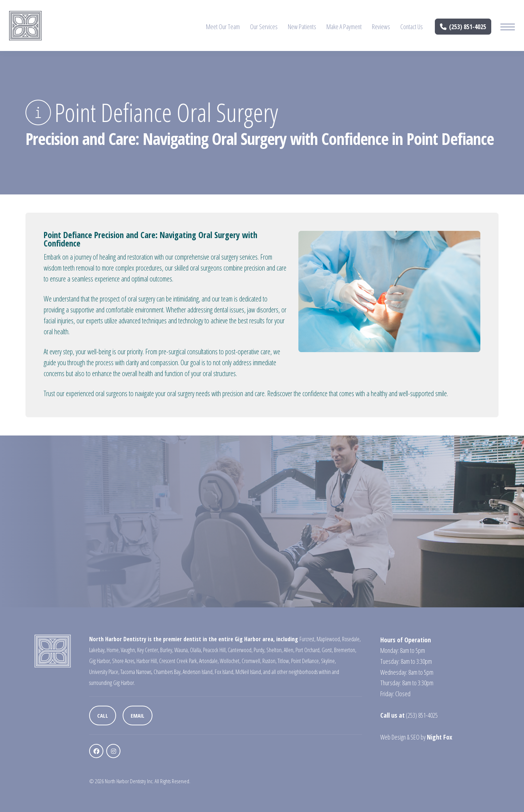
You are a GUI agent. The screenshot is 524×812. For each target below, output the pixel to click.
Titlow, (284, 661)
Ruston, (269, 661)
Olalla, (196, 650)
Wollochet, (230, 661)
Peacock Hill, (215, 650)
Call (103, 716)
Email (138, 716)
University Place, (104, 672)
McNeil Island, (249, 672)
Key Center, (148, 650)
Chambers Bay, (168, 672)
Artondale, (209, 661)
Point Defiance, (305, 661)
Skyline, (328, 661)
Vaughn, (128, 650)
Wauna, (182, 650)
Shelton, (275, 650)
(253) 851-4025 (463, 27)
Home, (113, 650)
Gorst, (327, 650)
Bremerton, (345, 650)
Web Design (393, 737)
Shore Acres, (124, 661)
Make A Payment (344, 27)
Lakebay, (97, 650)
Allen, (289, 650)
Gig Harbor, (100, 661)
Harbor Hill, (147, 661)
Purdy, (259, 650)
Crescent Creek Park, (178, 661)
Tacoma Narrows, (136, 672)
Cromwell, (251, 661)
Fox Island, (225, 672)
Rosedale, (351, 639)
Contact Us (412, 27)
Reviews (381, 27)
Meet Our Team (223, 27)
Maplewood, (329, 639)
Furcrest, (307, 639)
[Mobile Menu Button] (508, 28)
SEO (415, 737)
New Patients (302, 27)
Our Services (264, 27)
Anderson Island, (198, 672)
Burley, (167, 650)
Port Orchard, (308, 650)
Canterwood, (240, 650)
